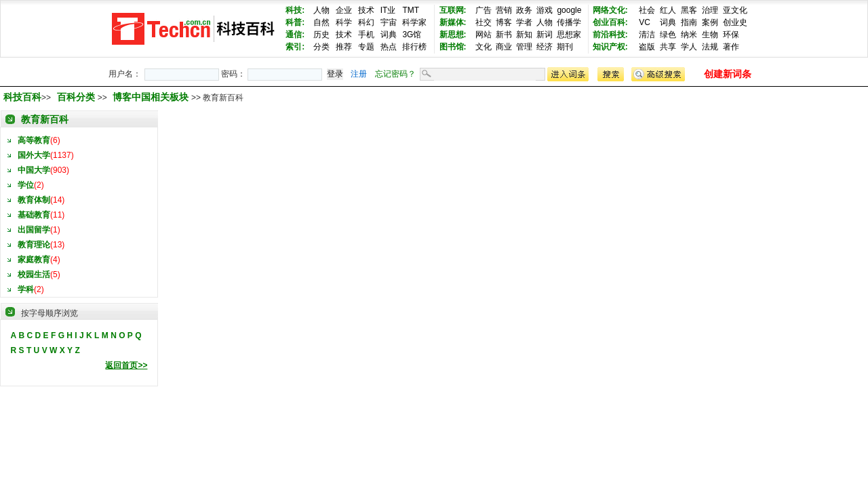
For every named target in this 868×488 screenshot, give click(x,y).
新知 (524, 35)
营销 (504, 10)
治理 (710, 10)
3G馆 (412, 35)
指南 (689, 22)
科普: (295, 22)
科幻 (366, 22)
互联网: (453, 10)
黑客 (689, 10)
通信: (295, 35)
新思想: (453, 35)
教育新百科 (45, 119)
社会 (647, 10)
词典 (389, 35)
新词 (545, 35)
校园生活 (34, 274)
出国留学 (34, 230)
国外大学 (34, 155)
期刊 (565, 47)
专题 (366, 47)
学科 (26, 289)
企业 (344, 10)
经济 (545, 47)
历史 (321, 35)
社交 (484, 22)
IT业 (388, 10)
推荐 (344, 47)
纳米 (689, 35)
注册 (359, 74)
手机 (366, 35)
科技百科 (22, 97)
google (569, 10)
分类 (321, 47)
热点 (389, 47)
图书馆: (453, 47)
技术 (366, 10)
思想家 (569, 35)
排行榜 (414, 47)
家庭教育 (34, 260)
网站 (484, 35)
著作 (731, 47)
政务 (524, 10)
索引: (295, 47)
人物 (321, 10)
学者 (524, 22)
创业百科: (610, 22)
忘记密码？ (395, 74)
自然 (321, 22)
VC (645, 22)
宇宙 (389, 22)
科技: (295, 10)
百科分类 (76, 97)
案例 (710, 22)
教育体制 (34, 200)
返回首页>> (126, 365)
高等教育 (34, 140)
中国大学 (34, 170)
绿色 (668, 35)
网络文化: (610, 10)
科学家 (414, 22)
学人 (689, 47)
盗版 (647, 47)
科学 (344, 22)
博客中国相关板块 (152, 97)
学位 (26, 185)
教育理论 (34, 245)
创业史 (735, 22)
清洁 (647, 35)
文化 (484, 47)
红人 (668, 10)
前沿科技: (610, 35)
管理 (524, 47)
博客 (504, 22)
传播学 (569, 22)
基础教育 (34, 215)
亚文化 (735, 10)
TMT (411, 10)
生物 (710, 35)
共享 (668, 47)
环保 (731, 35)
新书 (504, 35)
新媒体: (453, 22)
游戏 (545, 10)
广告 (484, 10)
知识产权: (610, 47)
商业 (504, 47)
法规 (710, 47)
